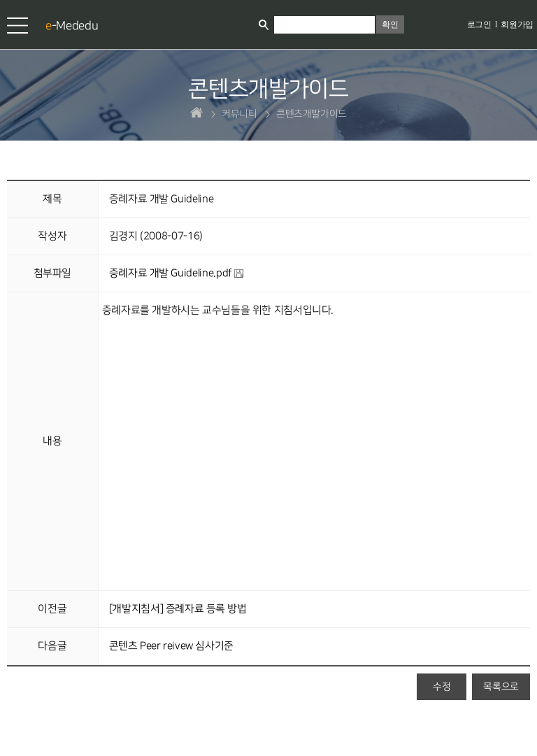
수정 (442, 686)
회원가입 (517, 24)
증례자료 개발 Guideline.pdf (177, 273)
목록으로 (501, 686)
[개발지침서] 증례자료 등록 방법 (178, 609)
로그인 (479, 24)
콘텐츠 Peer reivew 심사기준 (171, 646)
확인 (390, 24)
